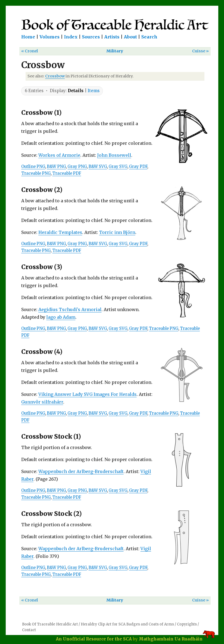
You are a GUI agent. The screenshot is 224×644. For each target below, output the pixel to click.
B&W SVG (98, 167)
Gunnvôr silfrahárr (42, 402)
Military (115, 51)
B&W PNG (56, 167)
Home (28, 37)
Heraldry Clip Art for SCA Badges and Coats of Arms (127, 624)
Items (94, 91)
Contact (29, 630)
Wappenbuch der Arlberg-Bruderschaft (81, 471)
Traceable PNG (36, 173)
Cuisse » (200, 51)
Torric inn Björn (117, 232)
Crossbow (55, 76)
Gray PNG (77, 167)
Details (76, 91)
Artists (112, 37)
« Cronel (30, 51)
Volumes (50, 37)
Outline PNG (33, 167)
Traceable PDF (67, 173)
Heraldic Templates (60, 232)
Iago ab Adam (61, 317)
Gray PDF (138, 167)
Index (71, 37)
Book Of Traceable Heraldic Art (50, 624)
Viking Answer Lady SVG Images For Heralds (88, 394)
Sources (91, 37)
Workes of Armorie (59, 155)
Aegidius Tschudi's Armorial (70, 309)
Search (149, 37)
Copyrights (187, 624)
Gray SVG (118, 167)
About (130, 37)
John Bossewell (114, 155)
